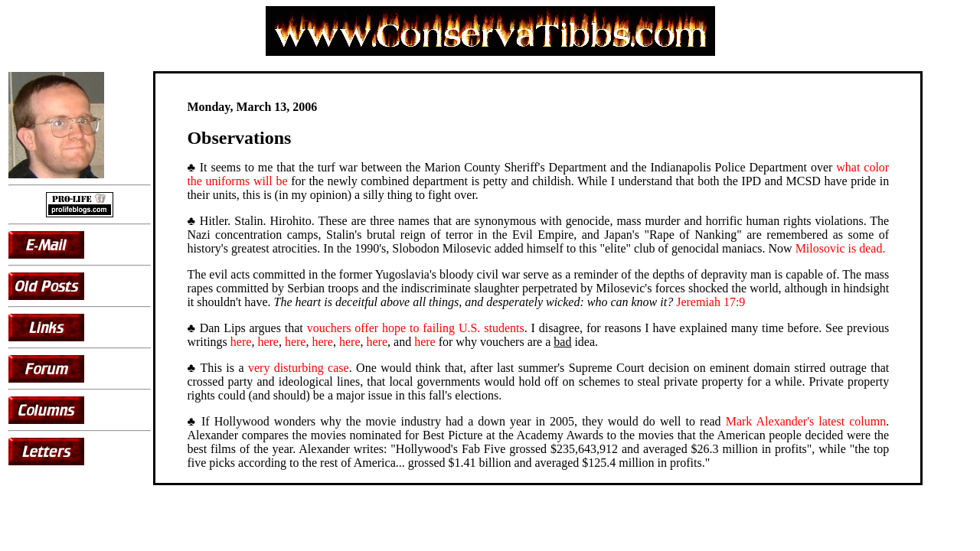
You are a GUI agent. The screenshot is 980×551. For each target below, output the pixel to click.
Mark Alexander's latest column (806, 421)
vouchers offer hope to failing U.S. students (416, 328)
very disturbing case (299, 368)
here (241, 342)
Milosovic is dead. (841, 248)
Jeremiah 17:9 (710, 302)
